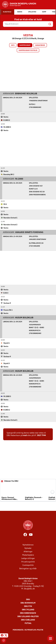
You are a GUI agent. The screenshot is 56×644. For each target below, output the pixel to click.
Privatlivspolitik (28, 562)
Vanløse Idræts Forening (29, 232)
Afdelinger (28, 552)
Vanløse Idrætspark (37, 239)
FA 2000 (19, 179)
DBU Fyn (28, 606)
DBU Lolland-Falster (28, 616)
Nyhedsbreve (28, 545)
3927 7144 (41, 435)
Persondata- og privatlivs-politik (28, 630)
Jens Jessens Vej (36, 186)
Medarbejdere (28, 555)
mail (25, 435)
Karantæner (40, 45)
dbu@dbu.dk (29, 589)
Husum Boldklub (24, 318)
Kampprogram (25, 45)
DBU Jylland (28, 610)
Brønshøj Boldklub (26, 94)
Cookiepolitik (28, 565)
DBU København (28, 613)
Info (13, 45)
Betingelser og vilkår (28, 569)
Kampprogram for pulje (28, 50)
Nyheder (28, 548)
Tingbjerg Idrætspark (38, 101)
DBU (28, 600)
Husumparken (35, 325)
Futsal (28, 623)
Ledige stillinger (28, 558)
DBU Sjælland (28, 620)
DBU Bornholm (28, 603)
